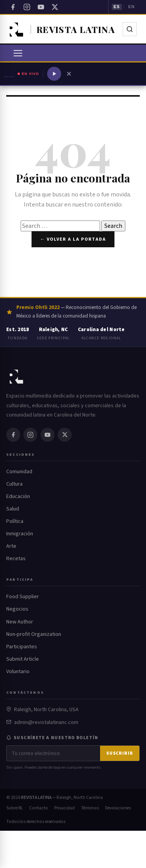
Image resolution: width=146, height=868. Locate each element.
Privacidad (64, 808)
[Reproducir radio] (54, 74)
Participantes (22, 647)
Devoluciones (118, 808)
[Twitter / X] (55, 7)
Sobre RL (15, 808)
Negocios (17, 609)
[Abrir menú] (18, 53)
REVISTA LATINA (36, 798)
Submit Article (23, 659)
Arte (11, 546)
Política (15, 521)
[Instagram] (27, 7)
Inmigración (20, 534)
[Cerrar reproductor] (69, 74)
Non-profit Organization (34, 634)
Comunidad (19, 472)
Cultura (14, 484)
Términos (90, 808)
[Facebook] (13, 7)
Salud (13, 509)
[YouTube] (41, 7)
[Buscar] (130, 29)
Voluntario (18, 672)
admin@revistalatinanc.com (46, 722)
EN (131, 7)
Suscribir (120, 753)
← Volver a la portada (73, 239)
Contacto (39, 808)
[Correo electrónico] (53, 753)
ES (117, 7)
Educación (18, 496)
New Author (20, 622)
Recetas (16, 559)
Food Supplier (23, 597)
